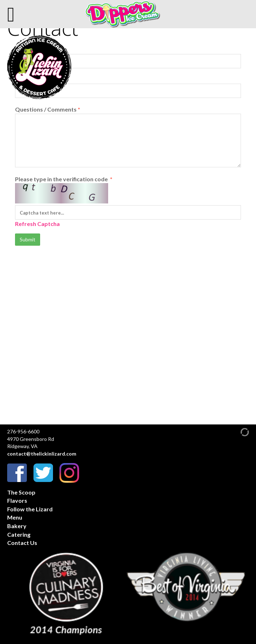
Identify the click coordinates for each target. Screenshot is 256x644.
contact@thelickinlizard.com (42, 454)
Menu (15, 517)
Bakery (17, 526)
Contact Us (22, 543)
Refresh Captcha (37, 224)
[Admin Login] (238, 432)
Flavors (17, 500)
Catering (19, 534)
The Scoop (21, 492)
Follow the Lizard (30, 509)
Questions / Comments (128, 137)
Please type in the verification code (128, 202)
